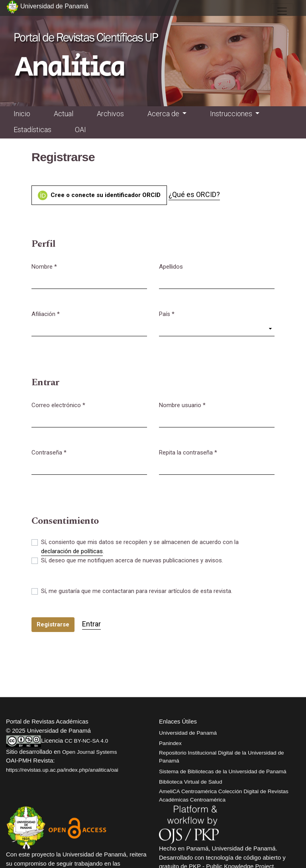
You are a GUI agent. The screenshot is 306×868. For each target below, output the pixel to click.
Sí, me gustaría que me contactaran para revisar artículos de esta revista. (137, 591)
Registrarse (53, 624)
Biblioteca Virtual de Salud (190, 782)
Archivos (110, 114)
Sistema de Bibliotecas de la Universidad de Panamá (223, 771)
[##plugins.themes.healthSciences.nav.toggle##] (282, 11)
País (167, 314)
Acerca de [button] (164, 114)
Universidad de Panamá (188, 733)
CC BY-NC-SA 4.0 (86, 741)
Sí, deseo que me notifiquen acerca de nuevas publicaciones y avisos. (132, 560)
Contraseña (49, 452)
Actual (64, 114)
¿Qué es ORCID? (194, 194)
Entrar (91, 624)
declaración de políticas (72, 551)
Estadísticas (32, 130)
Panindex (170, 743)
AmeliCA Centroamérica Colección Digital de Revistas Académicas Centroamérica (224, 795)
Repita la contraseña (188, 452)
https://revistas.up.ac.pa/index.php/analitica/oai (62, 770)
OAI (80, 130)
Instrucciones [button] (232, 114)
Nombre (44, 266)
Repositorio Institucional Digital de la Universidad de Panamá (222, 757)
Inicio (22, 114)
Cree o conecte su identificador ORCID (99, 195)
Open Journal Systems (90, 752)
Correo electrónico (58, 405)
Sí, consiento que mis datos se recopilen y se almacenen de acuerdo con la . (140, 547)
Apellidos (171, 267)
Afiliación (46, 314)
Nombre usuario (182, 405)
